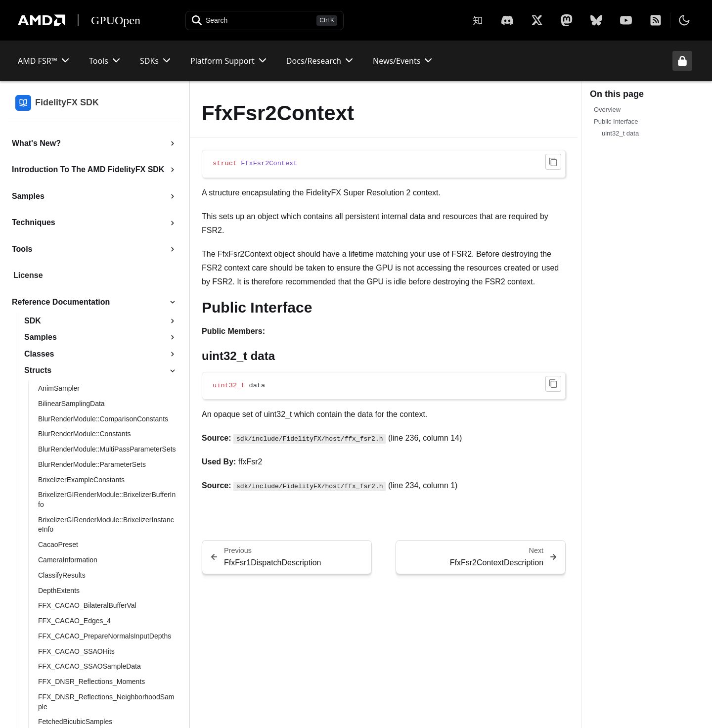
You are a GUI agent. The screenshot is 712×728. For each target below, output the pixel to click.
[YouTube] (626, 20)
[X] (507, 20)
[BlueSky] (596, 20)
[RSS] (656, 20)
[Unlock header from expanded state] (682, 61)
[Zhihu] (478, 20)
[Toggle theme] (684, 20)
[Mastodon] (567, 20)
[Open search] (265, 21)
